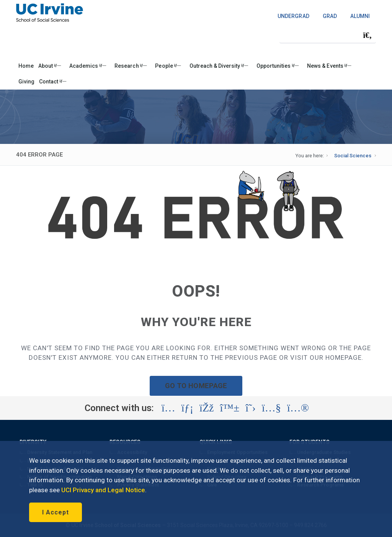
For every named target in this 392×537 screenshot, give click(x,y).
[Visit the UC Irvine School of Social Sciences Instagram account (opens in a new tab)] (168, 408)
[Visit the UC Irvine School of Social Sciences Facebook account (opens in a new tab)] (207, 408)
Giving (26, 82)
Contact (53, 82)
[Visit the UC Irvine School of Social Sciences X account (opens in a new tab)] (251, 408)
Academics (88, 66)
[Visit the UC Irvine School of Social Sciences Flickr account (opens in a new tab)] (298, 408)
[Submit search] (367, 35)
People (168, 66)
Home (26, 66)
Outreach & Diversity (219, 66)
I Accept (56, 512)
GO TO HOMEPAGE (196, 386)
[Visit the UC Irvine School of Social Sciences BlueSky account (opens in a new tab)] (230, 408)
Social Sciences (353, 156)
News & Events (329, 66)
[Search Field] (328, 35)
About (50, 66)
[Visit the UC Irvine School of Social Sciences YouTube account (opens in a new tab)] (271, 408)
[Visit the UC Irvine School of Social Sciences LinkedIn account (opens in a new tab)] (187, 408)
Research (131, 66)
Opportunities (278, 66)
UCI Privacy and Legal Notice (103, 490)
